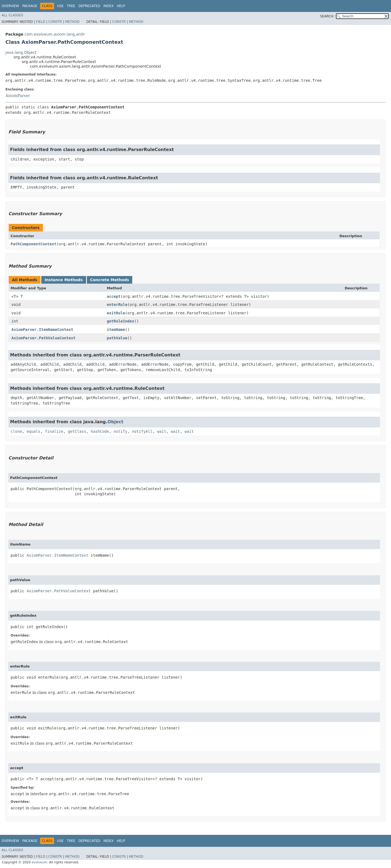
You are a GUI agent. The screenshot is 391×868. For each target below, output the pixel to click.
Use (60, 6)
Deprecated (89, 6)
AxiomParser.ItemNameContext (42, 330)
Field (40, 22)
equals (34, 431)
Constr (55, 22)
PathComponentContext (34, 244)
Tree (71, 6)
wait (162, 431)
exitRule (116, 313)
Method (72, 22)
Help (121, 6)
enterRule (117, 305)
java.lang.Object (21, 52)
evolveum (39, 862)
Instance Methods (64, 280)
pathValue (117, 338)
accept (114, 296)
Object (116, 422)
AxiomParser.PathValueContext (43, 338)
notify (120, 431)
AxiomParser (18, 96)
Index (109, 6)
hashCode (100, 431)
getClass (77, 431)
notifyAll (142, 431)
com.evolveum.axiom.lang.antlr (55, 34)
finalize (54, 431)
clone (16, 431)
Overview (10, 6)
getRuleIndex (120, 321)
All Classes (12, 15)
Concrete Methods (110, 280)
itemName (116, 330)
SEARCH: (327, 16)
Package (30, 6)
